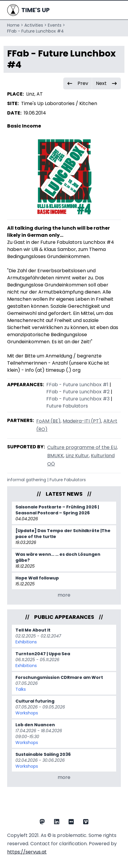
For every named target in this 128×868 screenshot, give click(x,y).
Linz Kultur (77, 456)
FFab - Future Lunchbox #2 (78, 392)
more (64, 595)
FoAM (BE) (48, 421)
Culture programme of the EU (82, 447)
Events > (56, 25)
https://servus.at (27, 852)
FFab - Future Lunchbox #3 (78, 399)
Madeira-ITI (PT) (82, 421)
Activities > (35, 25)
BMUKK (55, 456)
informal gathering (27, 480)
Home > (15, 25)
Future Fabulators (67, 406)
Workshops (27, 713)
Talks (21, 689)
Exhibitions (26, 642)
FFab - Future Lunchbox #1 (77, 385)
